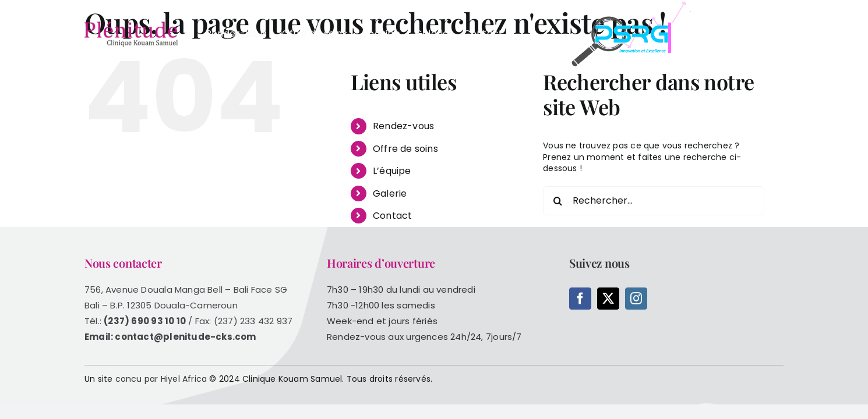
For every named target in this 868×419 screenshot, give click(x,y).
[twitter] (608, 299)
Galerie (390, 193)
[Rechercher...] (654, 201)
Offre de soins (405, 149)
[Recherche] (558, 201)
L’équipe (392, 171)
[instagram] (636, 299)
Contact (392, 216)
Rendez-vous (403, 126)
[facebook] (580, 299)
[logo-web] (131, 26)
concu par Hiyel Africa (161, 379)
